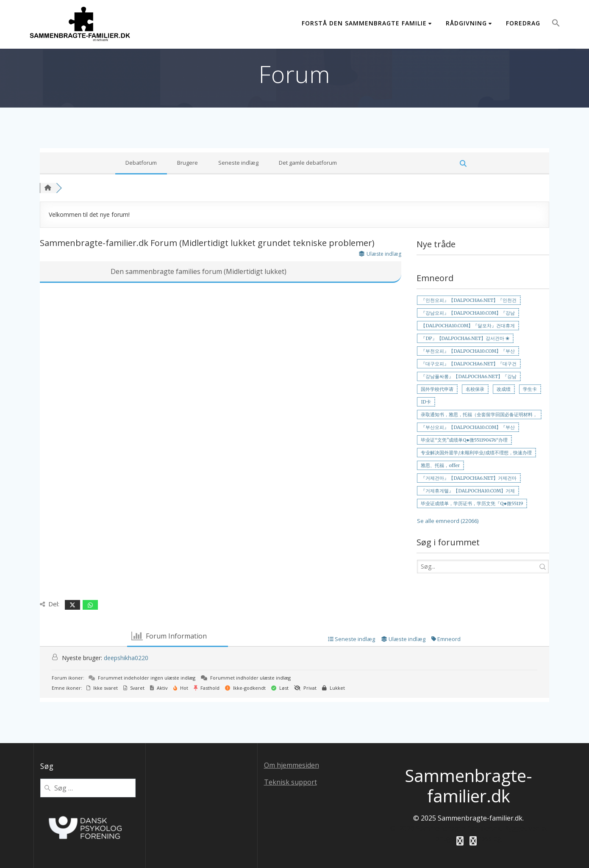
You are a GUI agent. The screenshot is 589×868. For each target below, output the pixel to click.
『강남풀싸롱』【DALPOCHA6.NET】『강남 (469, 376)
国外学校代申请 (437, 389)
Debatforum (141, 163)
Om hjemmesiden (292, 765)
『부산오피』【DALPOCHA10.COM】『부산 (468, 427)
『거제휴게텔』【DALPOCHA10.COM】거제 (468, 491)
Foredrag (523, 23)
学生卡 (530, 389)
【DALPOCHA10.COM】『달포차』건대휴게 (468, 326)
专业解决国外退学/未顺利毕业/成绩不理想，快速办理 (476, 453)
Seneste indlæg (238, 163)
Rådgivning (466, 23)
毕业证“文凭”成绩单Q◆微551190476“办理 (464, 440)
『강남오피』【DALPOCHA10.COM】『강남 (468, 313)
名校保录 (475, 389)
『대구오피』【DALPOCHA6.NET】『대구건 (469, 364)
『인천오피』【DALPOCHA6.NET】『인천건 (469, 300)
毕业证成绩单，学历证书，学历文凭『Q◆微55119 (472, 503)
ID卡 (426, 402)
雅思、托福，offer (440, 465)
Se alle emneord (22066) (448, 521)
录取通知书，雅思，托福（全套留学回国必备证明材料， (479, 415)
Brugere (188, 163)
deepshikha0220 (126, 658)
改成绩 (504, 389)
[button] (556, 24)
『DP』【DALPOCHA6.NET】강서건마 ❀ (465, 338)
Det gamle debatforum (308, 163)
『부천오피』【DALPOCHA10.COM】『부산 (468, 351)
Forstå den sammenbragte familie (364, 23)
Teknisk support (290, 782)
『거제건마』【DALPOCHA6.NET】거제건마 (469, 478)
